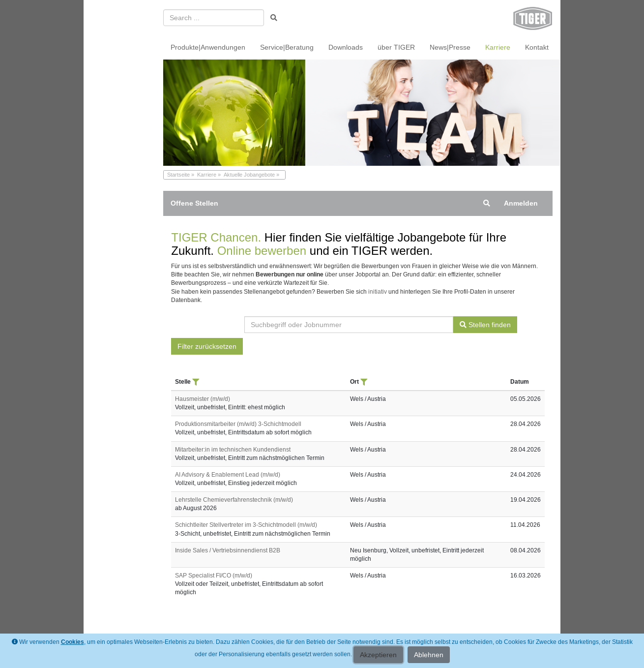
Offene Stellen (194, 203)
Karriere (207, 175)
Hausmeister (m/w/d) (203, 399)
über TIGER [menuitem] (396, 47)
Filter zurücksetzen (207, 346)
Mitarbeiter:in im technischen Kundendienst (233, 450)
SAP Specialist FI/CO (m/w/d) (214, 576)
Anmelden (521, 203)
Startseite (178, 175)
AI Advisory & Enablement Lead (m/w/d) (228, 475)
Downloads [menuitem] (346, 47)
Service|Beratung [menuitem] (287, 47)
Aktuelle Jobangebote (249, 175)
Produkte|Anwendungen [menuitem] (208, 47)
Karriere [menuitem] (498, 47)
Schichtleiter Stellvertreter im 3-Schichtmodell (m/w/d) (246, 525)
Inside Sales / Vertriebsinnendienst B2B (228, 550)
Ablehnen (429, 655)
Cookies (73, 642)
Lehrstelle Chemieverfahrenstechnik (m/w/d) (234, 500)
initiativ (378, 292)
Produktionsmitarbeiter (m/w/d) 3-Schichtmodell (238, 424)
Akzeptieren (378, 655)
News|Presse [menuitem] (450, 47)
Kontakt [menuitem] (537, 47)
